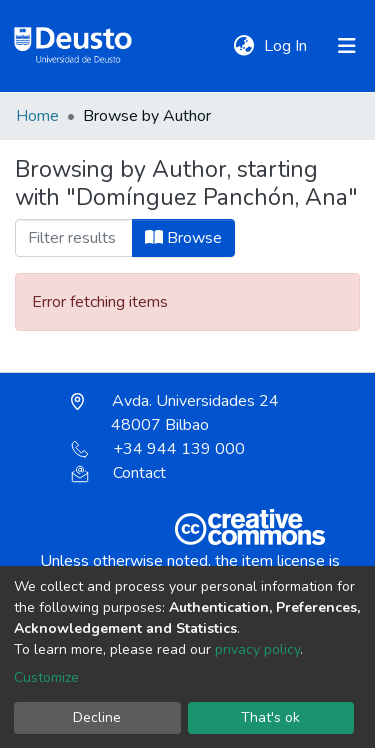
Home (37, 116)
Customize (46, 677)
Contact (118, 473)
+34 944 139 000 (158, 449)
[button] (243, 46)
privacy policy (257, 649)
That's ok (270, 717)
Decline (97, 717)
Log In (287, 46)
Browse (183, 238)
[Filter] (74, 238)
